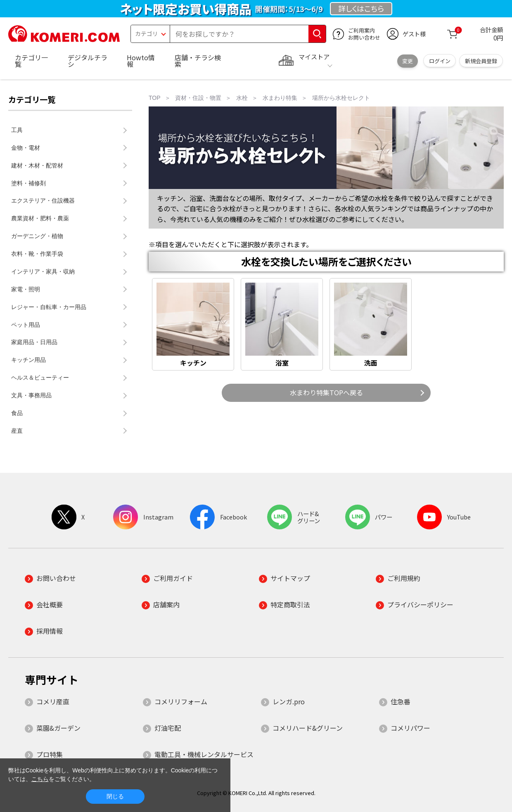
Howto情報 (141, 61)
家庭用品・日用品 (34, 342)
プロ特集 (50, 754)
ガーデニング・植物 (37, 236)
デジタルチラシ (88, 61)
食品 (17, 413)
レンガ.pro (289, 701)
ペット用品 (26, 325)
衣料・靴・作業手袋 (37, 254)
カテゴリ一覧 (31, 61)
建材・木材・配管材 (37, 165)
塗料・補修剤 (28, 183)
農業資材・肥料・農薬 (40, 218)
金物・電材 (26, 148)
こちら (40, 779)
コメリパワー (410, 728)
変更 (408, 61)
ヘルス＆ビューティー (40, 378)
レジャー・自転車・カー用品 (49, 307)
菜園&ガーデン (58, 728)
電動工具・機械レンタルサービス (204, 754)
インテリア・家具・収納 (43, 271)
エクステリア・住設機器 (43, 201)
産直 (17, 431)
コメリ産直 (53, 701)
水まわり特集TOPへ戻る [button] (326, 392)
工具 (17, 130)
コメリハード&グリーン (308, 728)
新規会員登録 (481, 61)
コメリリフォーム (181, 701)
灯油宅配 (168, 728)
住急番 (401, 701)
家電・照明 (26, 289)
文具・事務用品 (31, 395)
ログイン (440, 61)
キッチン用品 (28, 360)
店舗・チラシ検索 (198, 61)
